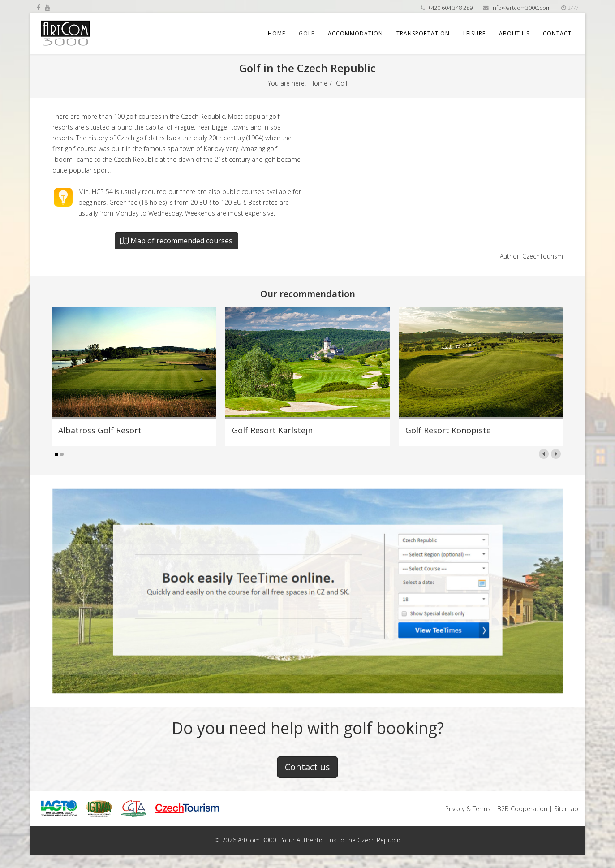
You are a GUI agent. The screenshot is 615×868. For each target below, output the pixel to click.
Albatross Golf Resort (100, 430)
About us (514, 33)
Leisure (474, 33)
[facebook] (39, 7)
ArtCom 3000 (257, 840)
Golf (307, 33)
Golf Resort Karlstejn (272, 430)
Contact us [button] (307, 767)
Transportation (423, 33)
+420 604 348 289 (450, 8)
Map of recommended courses (176, 241)
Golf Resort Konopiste (448, 430)
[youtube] (47, 7)
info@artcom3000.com (521, 8)
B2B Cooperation (522, 809)
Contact (557, 33)
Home (277, 33)
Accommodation (355, 33)
